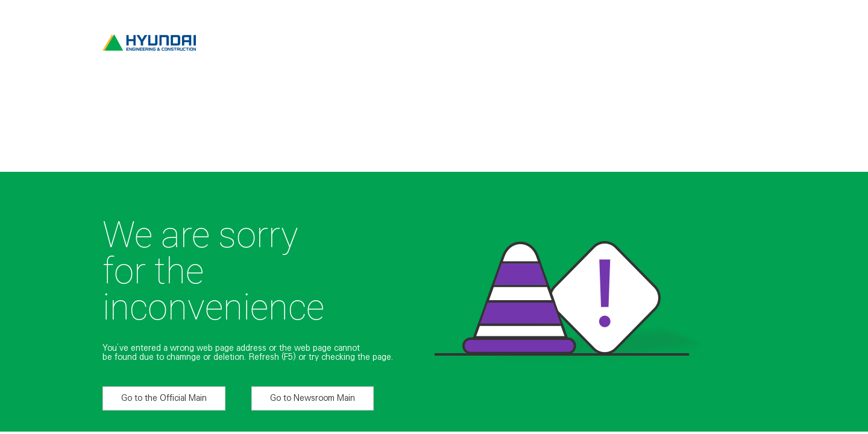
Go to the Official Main (164, 398)
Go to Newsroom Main (313, 398)
